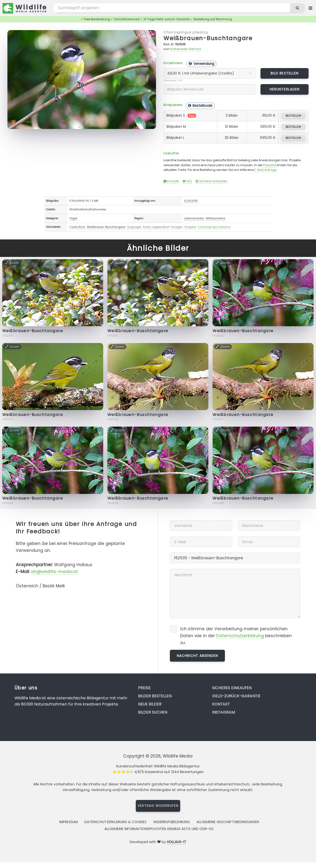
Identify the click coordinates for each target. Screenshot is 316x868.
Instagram (223, 712)
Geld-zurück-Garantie (236, 696)
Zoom (144, 36)
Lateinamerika (194, 218)
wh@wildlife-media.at (54, 572)
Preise (144, 688)
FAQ (187, 181)
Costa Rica (77, 227)
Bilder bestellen (155, 696)
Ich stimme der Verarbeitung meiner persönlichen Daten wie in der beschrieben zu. (236, 636)
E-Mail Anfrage (265, 170)
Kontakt (171, 181)
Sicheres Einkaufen (211, 181)
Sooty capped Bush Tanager (163, 227)
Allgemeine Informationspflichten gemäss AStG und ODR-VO (159, 829)
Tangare (190, 227)
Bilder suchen (153, 712)
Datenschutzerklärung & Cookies (115, 822)
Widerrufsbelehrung (172, 822)
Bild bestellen (285, 73)
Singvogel (134, 227)
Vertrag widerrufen (158, 806)
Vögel (73, 218)
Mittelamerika (216, 218)
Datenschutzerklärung (240, 636)
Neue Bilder (150, 704)
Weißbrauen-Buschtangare (208, 38)
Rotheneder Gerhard (186, 49)
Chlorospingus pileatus (186, 32)
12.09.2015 (191, 201)
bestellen (293, 116)
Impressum (69, 822)
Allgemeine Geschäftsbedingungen (228, 822)
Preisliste (270, 165)
